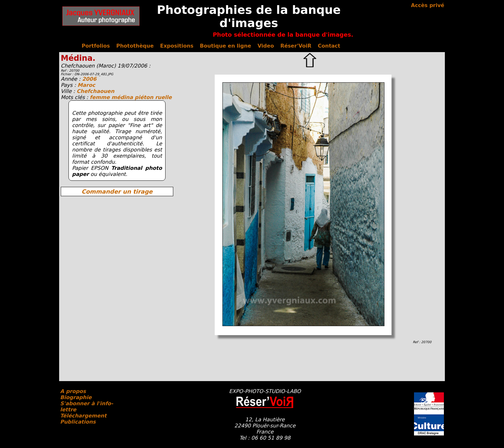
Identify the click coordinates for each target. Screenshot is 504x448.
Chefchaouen (95, 91)
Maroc (86, 85)
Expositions (177, 46)
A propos (73, 391)
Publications (78, 422)
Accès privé (428, 5)
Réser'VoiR (296, 46)
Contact (329, 46)
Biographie (76, 397)
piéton (145, 97)
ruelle (163, 97)
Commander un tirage (117, 192)
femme (101, 97)
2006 (89, 79)
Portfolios (96, 46)
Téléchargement (83, 416)
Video (266, 46)
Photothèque (135, 46)
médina (123, 97)
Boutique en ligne (225, 46)
